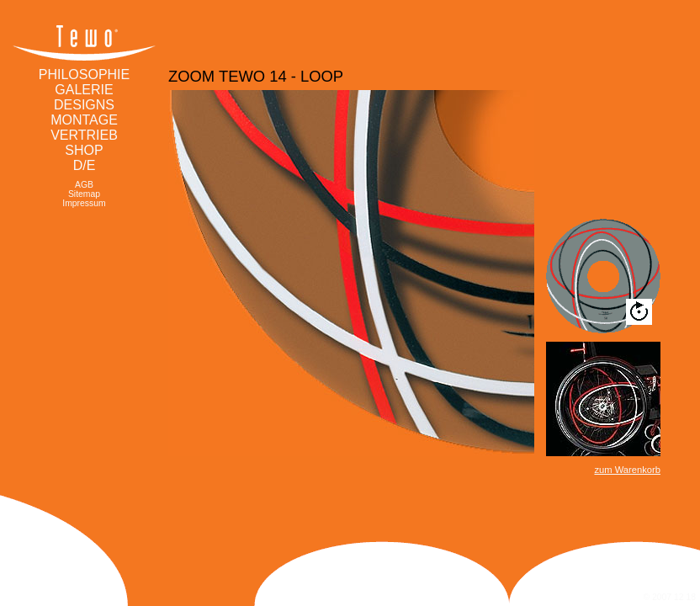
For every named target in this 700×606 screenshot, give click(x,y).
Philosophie (84, 74)
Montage (84, 120)
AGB (84, 185)
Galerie (84, 90)
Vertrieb (84, 135)
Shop (84, 150)
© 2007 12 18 (669, 597)
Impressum (84, 203)
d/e (85, 165)
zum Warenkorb (627, 470)
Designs (84, 105)
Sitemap (84, 194)
